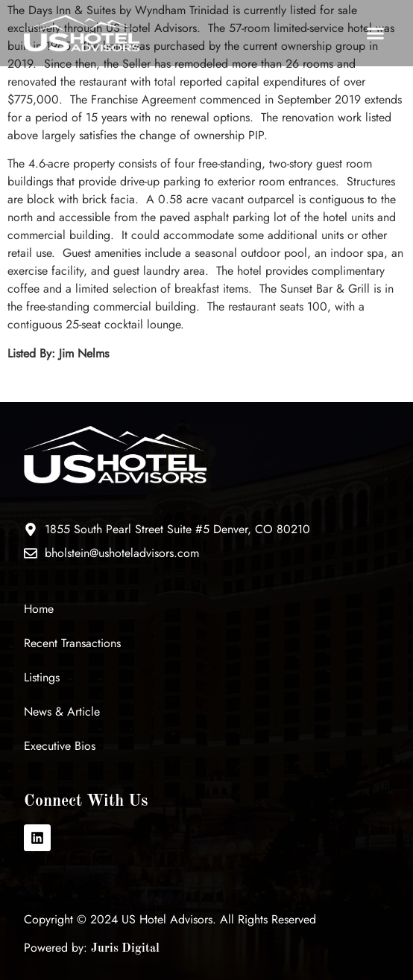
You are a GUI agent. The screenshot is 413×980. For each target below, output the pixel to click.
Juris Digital (125, 949)
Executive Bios (60, 746)
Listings (42, 677)
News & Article (62, 712)
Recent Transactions (72, 643)
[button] (375, 34)
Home (39, 609)
